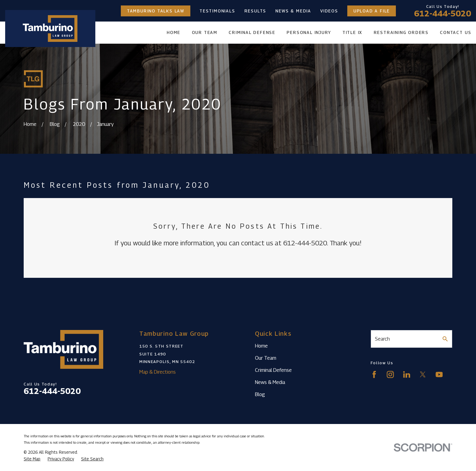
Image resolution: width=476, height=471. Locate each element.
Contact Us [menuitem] (456, 32)
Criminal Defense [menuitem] (252, 32)
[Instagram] (390, 374)
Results (255, 11)
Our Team (266, 358)
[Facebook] (374, 374)
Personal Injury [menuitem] (309, 32)
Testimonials (217, 11)
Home (261, 346)
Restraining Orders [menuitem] (401, 32)
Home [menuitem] (173, 32)
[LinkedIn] (407, 374)
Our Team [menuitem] (205, 32)
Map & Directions (158, 372)
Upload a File (372, 11)
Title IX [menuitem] (352, 32)
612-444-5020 (443, 13)
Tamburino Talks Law (156, 11)
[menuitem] (32, 459)
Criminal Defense (273, 370)
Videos (329, 11)
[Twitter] (423, 374)
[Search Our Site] (445, 339)
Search (382, 339)
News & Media (293, 11)
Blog (260, 394)
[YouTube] (439, 374)
